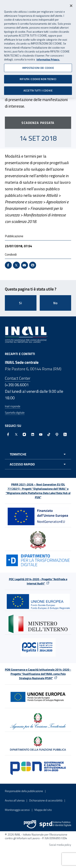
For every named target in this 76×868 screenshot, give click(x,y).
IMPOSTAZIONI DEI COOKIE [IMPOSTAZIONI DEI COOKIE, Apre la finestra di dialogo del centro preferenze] (38, 67)
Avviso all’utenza (15, 800)
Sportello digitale (15, 412)
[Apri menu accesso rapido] (38, 464)
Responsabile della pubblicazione (24, 791)
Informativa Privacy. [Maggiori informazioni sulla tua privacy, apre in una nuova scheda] (48, 58)
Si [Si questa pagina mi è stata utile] (21, 303)
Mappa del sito (43, 810)
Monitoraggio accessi (17, 810)
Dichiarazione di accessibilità (46, 800)
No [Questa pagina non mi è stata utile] (55, 303)
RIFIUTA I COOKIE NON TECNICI (38, 78)
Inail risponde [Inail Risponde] (13, 406)
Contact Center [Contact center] (18, 378)
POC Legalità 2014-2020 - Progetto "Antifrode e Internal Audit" (38, 581)
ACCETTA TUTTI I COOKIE (38, 89)
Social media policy (60, 845)
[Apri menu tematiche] (38, 454)
